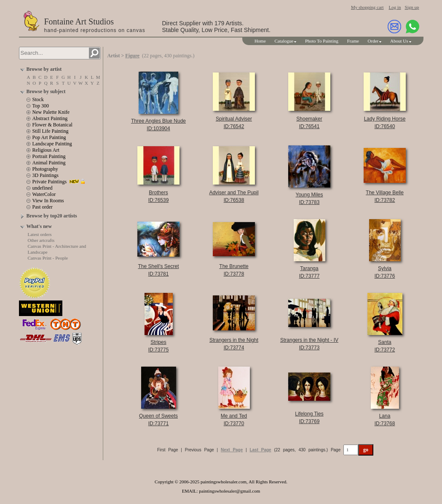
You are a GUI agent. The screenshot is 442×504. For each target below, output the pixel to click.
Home (260, 41)
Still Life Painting (51, 131)
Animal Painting (49, 163)
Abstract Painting (50, 118)
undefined (43, 188)
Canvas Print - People (48, 258)
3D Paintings (46, 175)
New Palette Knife (51, 112)
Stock (38, 99)
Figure (132, 56)
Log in (395, 7)
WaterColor (44, 194)
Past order (43, 207)
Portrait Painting (49, 156)
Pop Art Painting (49, 137)
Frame (353, 41)
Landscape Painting (52, 144)
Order (373, 41)
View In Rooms (48, 201)
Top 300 (41, 106)
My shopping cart (367, 7)
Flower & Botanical (52, 125)
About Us (399, 41)
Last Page (260, 450)
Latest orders (40, 234)
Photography (45, 169)
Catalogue (284, 41)
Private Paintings (50, 182)
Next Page (232, 450)
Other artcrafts (41, 240)
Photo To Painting (322, 41)
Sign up (412, 7)
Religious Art (46, 150)
